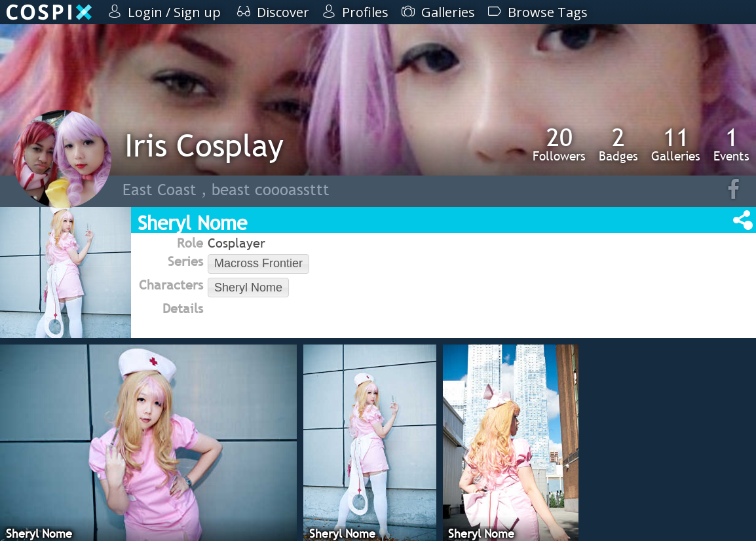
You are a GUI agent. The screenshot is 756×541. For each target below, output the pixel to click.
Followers (559, 144)
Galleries (676, 144)
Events (731, 144)
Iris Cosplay (204, 145)
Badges (618, 144)
